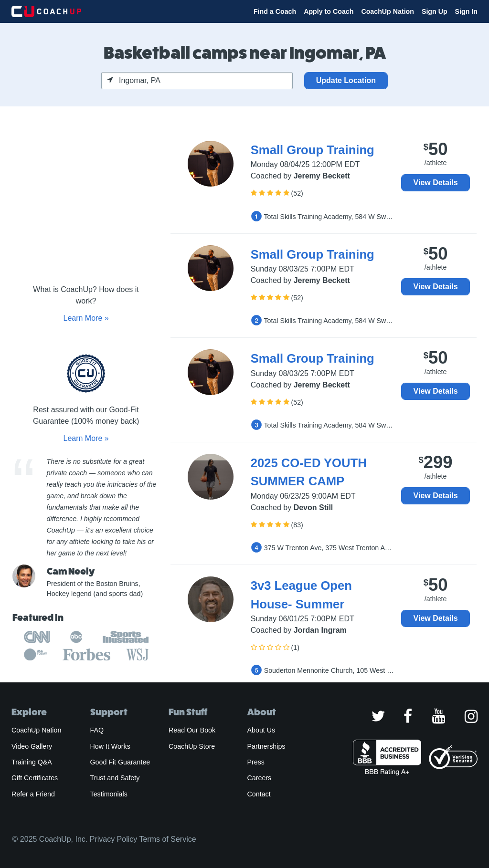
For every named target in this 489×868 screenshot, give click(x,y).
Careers (260, 778)
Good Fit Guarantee (120, 762)
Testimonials (109, 794)
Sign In (466, 11)
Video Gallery (32, 746)
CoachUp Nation (388, 11)
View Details (436, 183)
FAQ (97, 730)
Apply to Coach (329, 11)
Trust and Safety (115, 778)
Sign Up (435, 11)
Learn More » (86, 318)
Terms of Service (167, 839)
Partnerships (266, 746)
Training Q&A (32, 762)
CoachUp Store (192, 746)
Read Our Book (192, 730)
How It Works (110, 746)
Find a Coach (275, 11)
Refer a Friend (33, 794)
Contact (259, 794)
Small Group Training (313, 150)
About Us (261, 730)
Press (256, 762)
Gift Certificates (35, 778)
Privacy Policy (114, 839)
